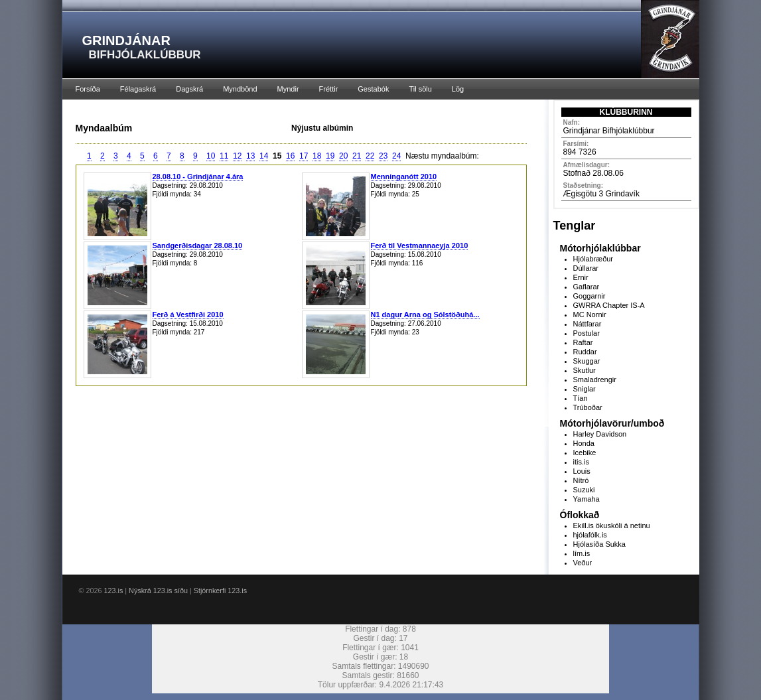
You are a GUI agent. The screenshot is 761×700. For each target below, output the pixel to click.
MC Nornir (590, 315)
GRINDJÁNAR (126, 40)
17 (304, 156)
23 (383, 156)
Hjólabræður (593, 259)
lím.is (582, 553)
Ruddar (585, 352)
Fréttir (329, 89)
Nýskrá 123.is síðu (158, 591)
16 (290, 156)
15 (277, 156)
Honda (584, 443)
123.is (113, 591)
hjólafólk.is (590, 535)
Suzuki (584, 490)
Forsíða (88, 89)
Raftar (583, 342)
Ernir (581, 277)
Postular (587, 333)
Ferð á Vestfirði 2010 (188, 315)
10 (211, 156)
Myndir (288, 89)
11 (224, 156)
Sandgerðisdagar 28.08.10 (198, 245)
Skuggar (587, 361)
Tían (581, 398)
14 (264, 156)
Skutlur (585, 370)
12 (237, 156)
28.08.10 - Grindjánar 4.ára (198, 176)
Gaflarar (587, 287)
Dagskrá (189, 89)
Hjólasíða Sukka (600, 544)
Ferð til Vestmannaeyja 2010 (420, 245)
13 (250, 156)
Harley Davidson (600, 434)
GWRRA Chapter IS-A (609, 305)
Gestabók (373, 89)
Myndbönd (240, 89)
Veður (583, 563)
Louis (582, 471)
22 (370, 156)
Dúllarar (586, 268)
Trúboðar (588, 407)
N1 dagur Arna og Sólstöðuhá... (425, 315)
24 (396, 156)
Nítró (581, 480)
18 (317, 156)
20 (343, 156)
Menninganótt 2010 (404, 176)
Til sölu (420, 89)
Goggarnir (589, 296)
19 (330, 156)
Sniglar (585, 389)
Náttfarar (588, 324)
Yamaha (587, 499)
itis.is (581, 462)
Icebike (585, 453)
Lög (458, 89)
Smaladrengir (595, 380)
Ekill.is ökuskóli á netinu (612, 525)
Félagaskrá (138, 89)
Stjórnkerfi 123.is (220, 591)
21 (357, 156)
